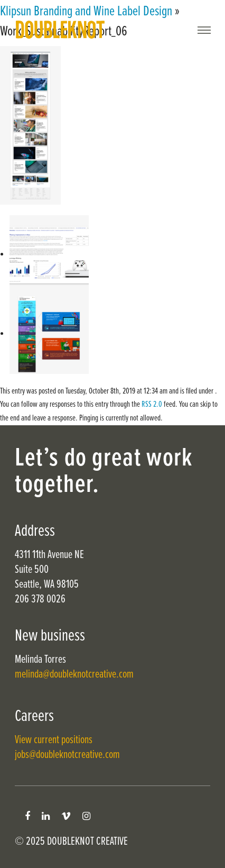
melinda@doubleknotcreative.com (74, 675)
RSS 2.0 (152, 404)
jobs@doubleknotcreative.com (67, 755)
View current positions (54, 740)
